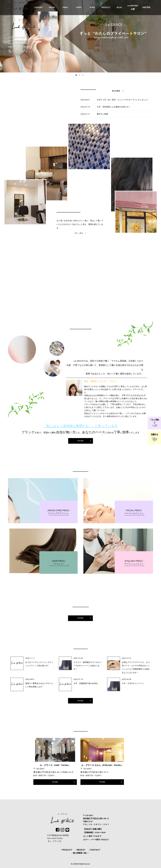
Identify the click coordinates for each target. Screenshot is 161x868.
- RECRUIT (80, 850)
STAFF (79, 7)
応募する (154, 438)
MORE (81, 445)
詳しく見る (79, 237)
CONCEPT (38, 7)
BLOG (119, 7)
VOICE (92, 7)
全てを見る (116, 91)
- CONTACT (94, 850)
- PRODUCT (67, 850)
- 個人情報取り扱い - (80, 853)
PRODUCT (106, 7)
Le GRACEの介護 (133, 7)
